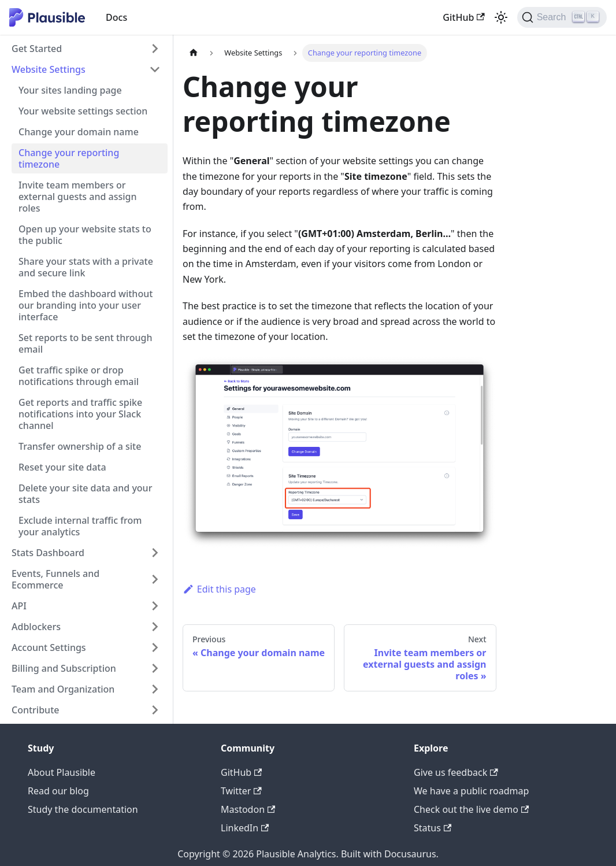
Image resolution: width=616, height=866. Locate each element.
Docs (116, 17)
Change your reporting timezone (69, 158)
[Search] (562, 17)
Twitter (241, 791)
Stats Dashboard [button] (48, 553)
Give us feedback (456, 772)
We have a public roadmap (471, 791)
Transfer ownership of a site (80, 446)
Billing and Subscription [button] (64, 668)
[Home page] (194, 53)
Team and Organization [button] (63, 689)
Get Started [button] (37, 49)
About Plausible (62, 772)
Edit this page (219, 589)
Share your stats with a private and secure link (86, 267)
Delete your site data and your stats (85, 494)
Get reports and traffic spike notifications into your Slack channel (80, 414)
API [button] (19, 606)
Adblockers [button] (36, 627)
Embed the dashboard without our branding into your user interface (86, 305)
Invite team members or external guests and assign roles (78, 197)
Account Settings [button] (49, 647)
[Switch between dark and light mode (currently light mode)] (501, 17)
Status (433, 828)
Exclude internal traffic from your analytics (80, 526)
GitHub (463, 17)
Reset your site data (62, 467)
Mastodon (248, 809)
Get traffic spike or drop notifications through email (79, 376)
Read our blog (58, 791)
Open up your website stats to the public (85, 235)
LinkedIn (245, 828)
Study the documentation (83, 809)
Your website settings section (83, 111)
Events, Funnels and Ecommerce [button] (55, 579)
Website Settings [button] (49, 69)
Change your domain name (79, 132)
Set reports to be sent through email (85, 343)
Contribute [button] (35, 710)
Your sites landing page (70, 90)
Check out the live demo (471, 809)
